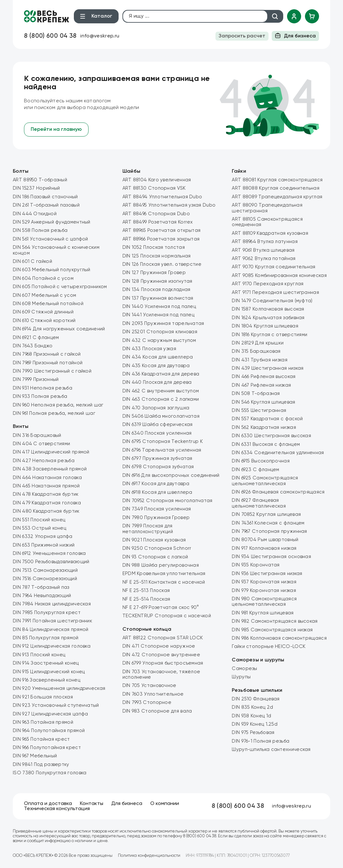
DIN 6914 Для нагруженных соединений (59, 329)
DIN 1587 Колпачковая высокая (268, 309)
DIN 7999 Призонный (36, 379)
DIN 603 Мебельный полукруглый (52, 270)
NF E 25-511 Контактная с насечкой (164, 582)
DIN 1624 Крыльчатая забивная (268, 318)
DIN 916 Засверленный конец (47, 680)
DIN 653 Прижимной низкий (44, 545)
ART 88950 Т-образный (40, 180)
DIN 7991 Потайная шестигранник (52, 621)
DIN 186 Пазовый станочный (45, 197)
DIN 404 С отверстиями (41, 444)
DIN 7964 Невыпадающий (42, 596)
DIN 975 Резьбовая (253, 733)
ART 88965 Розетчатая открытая (162, 230)
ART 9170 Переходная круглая (268, 284)
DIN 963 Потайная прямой (43, 722)
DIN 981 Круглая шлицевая (263, 613)
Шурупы (241, 677)
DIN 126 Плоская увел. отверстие (162, 264)
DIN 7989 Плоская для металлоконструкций (148, 529)
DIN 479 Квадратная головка (47, 503)
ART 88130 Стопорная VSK (154, 188)
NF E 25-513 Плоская (146, 591)
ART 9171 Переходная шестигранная (275, 292)
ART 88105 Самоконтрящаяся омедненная (267, 222)
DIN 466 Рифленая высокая (264, 377)
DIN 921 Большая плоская (43, 697)
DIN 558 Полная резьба (40, 230)
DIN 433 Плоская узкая (149, 349)
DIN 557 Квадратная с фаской (267, 419)
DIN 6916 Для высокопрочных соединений (171, 475)
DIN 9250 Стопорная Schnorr (157, 548)
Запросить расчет (242, 36)
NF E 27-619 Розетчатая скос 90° (161, 608)
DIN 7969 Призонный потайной (48, 363)
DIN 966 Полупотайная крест (47, 748)
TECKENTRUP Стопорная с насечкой (167, 616)
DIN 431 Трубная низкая (260, 360)
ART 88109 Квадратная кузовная (270, 233)
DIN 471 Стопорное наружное (159, 646)
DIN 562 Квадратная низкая (264, 427)
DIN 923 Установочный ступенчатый (56, 705)
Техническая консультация (57, 809)
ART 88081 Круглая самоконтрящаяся (277, 180)
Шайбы (132, 171)
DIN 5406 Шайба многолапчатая (161, 416)
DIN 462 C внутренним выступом (161, 391)
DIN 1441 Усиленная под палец (158, 315)
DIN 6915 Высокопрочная (261, 461)
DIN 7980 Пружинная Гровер (156, 518)
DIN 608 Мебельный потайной (48, 304)
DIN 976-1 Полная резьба (261, 741)
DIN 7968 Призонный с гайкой (47, 354)
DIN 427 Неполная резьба (44, 461)
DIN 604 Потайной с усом (43, 278)
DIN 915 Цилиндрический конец (49, 672)
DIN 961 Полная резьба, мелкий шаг (54, 413)
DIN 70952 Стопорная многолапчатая (168, 501)
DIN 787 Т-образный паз (41, 587)
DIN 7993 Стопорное (147, 702)
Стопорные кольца (147, 629)
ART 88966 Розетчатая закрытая (161, 239)
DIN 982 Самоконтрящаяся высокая (275, 621)
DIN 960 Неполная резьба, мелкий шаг (58, 405)
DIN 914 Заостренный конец (46, 663)
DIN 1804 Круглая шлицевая (265, 326)
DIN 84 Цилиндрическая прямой (51, 630)
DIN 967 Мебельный (35, 756)
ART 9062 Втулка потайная (264, 259)
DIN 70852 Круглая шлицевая (266, 514)
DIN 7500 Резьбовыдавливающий (51, 562)
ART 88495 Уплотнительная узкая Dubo (169, 205)
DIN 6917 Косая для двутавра (156, 484)
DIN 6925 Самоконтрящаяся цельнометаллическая (265, 481)
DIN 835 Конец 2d (252, 707)
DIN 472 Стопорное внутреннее (161, 655)
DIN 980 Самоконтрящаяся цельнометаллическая (264, 602)
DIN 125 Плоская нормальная (157, 256)
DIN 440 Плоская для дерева (157, 382)
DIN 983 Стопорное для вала (157, 711)
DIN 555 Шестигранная (259, 410)
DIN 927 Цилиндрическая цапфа (50, 714)
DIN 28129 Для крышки (258, 343)
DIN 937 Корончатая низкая (264, 582)
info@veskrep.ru (100, 36)
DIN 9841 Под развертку (41, 765)
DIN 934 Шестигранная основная (271, 557)
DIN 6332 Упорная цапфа (43, 537)
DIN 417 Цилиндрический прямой (51, 452)
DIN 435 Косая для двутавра (156, 366)
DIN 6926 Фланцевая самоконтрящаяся (278, 492)
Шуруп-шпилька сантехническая (271, 750)
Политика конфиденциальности (149, 856)
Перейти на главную (56, 130)
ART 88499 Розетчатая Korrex (158, 222)
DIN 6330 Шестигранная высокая (271, 436)
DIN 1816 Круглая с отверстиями (269, 335)
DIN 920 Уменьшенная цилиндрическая (59, 688)
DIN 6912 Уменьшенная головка (49, 553)
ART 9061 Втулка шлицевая (263, 250)
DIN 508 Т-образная (256, 394)
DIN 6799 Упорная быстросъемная (163, 663)
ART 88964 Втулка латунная (265, 242)
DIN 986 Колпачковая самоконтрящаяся (279, 638)
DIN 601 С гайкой (32, 261)
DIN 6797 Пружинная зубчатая (157, 458)
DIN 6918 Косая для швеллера (157, 492)
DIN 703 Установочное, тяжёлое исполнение (161, 675)
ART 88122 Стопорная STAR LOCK (163, 638)
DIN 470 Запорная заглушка (156, 408)
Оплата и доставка (48, 804)
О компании (165, 804)
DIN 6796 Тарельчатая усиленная (162, 450)
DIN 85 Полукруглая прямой (46, 638)
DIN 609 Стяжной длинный (43, 312)
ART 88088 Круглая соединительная (276, 188)
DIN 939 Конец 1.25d (255, 724)
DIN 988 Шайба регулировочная (161, 565)
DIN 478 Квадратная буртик (46, 494)
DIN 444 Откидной (35, 214)
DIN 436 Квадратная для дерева (161, 374)
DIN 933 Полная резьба (40, 396)
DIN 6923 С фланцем (255, 470)
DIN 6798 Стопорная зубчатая (158, 467)
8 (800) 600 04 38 (50, 36)
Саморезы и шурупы (258, 660)
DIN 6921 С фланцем (36, 338)
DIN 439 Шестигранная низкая (268, 368)
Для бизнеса (295, 36)
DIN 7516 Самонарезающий (45, 579)
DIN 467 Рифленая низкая (261, 385)
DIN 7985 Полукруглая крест (47, 613)
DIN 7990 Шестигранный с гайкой (52, 371)
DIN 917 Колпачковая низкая (264, 548)
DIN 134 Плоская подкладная (156, 290)
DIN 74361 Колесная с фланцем (268, 523)
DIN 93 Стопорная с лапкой (155, 557)
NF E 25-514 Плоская (146, 599)
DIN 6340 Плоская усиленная (157, 433)
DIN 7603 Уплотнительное (153, 694)
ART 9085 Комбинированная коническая (279, 276)
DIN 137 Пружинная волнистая (158, 298)
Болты (21, 171)
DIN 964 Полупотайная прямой (49, 731)
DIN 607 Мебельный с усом (44, 295)
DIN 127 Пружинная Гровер (154, 273)
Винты (21, 427)
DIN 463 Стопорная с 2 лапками (161, 399)
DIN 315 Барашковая (256, 351)
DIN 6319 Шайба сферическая (158, 425)
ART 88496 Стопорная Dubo (156, 214)
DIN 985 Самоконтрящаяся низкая (272, 630)
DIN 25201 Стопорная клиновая (160, 332)
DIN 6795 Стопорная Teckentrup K (163, 442)
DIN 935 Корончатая (256, 565)
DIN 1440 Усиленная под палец (159, 307)
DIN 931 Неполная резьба (43, 388)
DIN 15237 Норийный (36, 188)
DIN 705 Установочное (149, 686)
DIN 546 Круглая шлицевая (263, 402)
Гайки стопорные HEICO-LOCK (269, 647)
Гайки (239, 171)
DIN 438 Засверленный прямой (50, 469)
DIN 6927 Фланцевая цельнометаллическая (259, 503)
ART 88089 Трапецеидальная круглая (277, 197)
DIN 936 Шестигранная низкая (267, 574)
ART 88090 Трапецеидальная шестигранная (267, 208)
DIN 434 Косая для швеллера (158, 357)
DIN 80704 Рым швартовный (265, 540)
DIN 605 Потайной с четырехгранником (60, 287)
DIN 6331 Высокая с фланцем (266, 444)
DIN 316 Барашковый (37, 435)
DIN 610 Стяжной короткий (44, 321)
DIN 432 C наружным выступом (159, 340)
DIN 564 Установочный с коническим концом (56, 250)
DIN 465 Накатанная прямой (46, 486)
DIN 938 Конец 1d (251, 716)
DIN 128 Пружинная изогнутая (157, 281)
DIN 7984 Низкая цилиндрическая (52, 604)
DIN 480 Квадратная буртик (46, 511)
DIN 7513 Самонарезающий (45, 570)
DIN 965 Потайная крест (41, 739)
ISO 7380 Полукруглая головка (50, 773)
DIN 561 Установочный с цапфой (51, 239)
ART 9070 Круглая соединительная (273, 267)
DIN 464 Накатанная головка (47, 478)
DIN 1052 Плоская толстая (154, 247)
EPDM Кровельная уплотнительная (164, 574)
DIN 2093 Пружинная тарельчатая (163, 324)
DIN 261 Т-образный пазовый (46, 205)
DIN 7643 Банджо (33, 346)
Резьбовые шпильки (257, 690)
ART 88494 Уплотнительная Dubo (162, 197)
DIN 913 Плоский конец (39, 655)
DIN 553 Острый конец (39, 528)
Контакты (92, 804)
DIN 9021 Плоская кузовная (154, 540)
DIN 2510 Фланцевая (256, 699)
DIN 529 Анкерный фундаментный (52, 222)
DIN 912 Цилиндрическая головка (52, 646)
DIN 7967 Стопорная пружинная (269, 531)
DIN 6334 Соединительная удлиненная (278, 453)
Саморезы (244, 669)
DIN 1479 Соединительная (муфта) (272, 301)
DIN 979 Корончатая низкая (264, 591)
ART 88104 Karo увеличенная (157, 180)
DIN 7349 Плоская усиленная (157, 509)
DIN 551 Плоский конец (39, 520)
